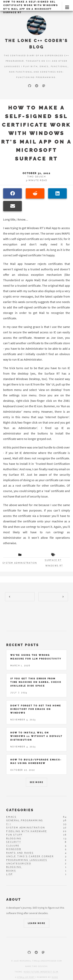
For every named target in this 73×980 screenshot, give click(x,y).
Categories (20, 810)
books (11, 871)
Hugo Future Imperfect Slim (41, 972)
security (14, 842)
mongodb (14, 849)
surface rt (53, 560)
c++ (9, 824)
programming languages (27, 860)
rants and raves (20, 853)
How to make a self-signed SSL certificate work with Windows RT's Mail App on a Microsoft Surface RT (31, 7)
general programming (25, 820)
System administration (20, 563)
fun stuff (14, 835)
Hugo (55, 977)
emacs (11, 817)
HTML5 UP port (26, 977)
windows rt (54, 566)
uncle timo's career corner (30, 856)
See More (36, 782)
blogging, (14, 867)
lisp (10, 874)
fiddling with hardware (27, 831)
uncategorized (19, 864)
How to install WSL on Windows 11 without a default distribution (36, 736)
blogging (14, 839)
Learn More (37, 923)
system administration (26, 828)
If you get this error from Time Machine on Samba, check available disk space (36, 682)
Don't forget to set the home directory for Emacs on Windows (36, 709)
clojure (13, 846)
